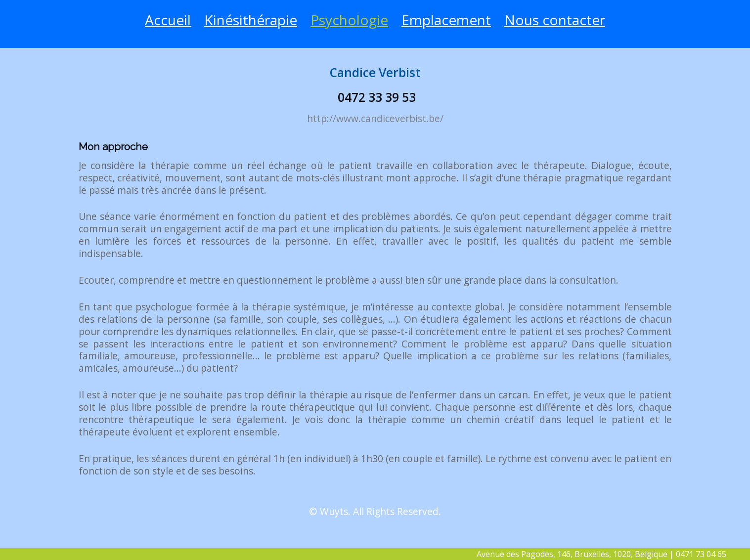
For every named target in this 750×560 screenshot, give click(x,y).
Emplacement (446, 20)
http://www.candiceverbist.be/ (375, 118)
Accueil (168, 20)
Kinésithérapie (251, 20)
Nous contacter (555, 20)
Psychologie (349, 20)
